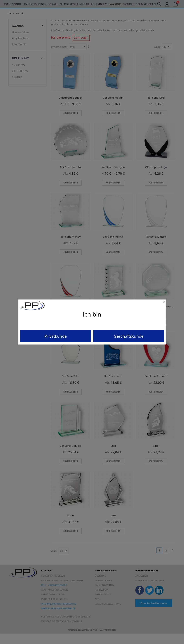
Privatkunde (56, 336)
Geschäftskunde (129, 336)
